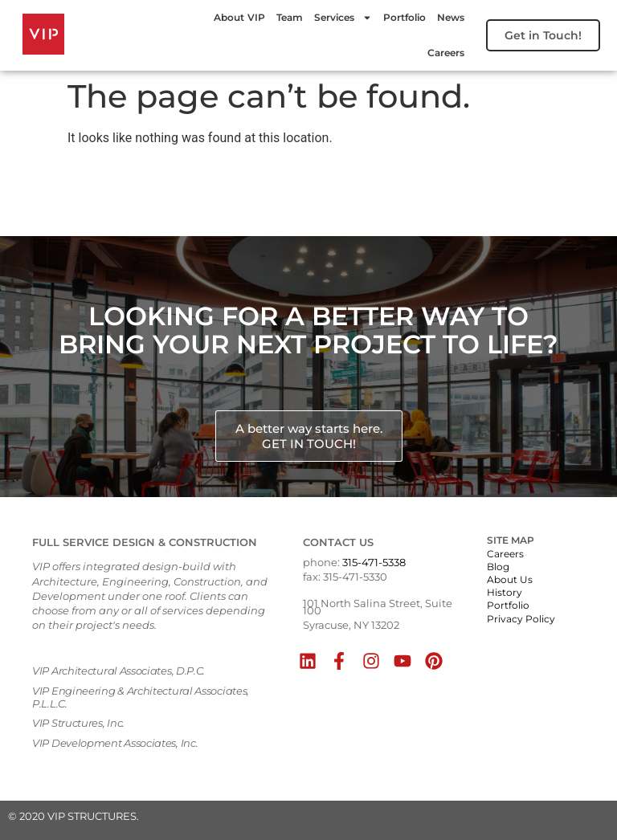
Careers (439, 53)
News (444, 17)
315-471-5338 (374, 562)
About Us (510, 579)
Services (337, 18)
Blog (498, 567)
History (505, 592)
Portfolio (398, 17)
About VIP (233, 17)
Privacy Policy (521, 619)
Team (283, 17)
